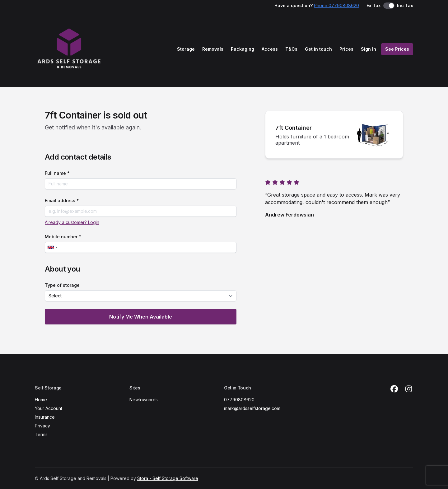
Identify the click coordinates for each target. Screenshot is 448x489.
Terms (41, 434)
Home (41, 400)
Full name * (57, 173)
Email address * (62, 200)
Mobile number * (63, 237)
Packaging (243, 49)
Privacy (42, 426)
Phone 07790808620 (336, 5)
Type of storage (62, 285)
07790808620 (239, 400)
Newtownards (144, 400)
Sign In (369, 49)
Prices (346, 49)
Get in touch (318, 49)
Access (270, 49)
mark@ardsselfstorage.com (252, 408)
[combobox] (52, 247)
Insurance (45, 417)
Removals (213, 49)
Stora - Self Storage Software (168, 478)
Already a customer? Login (72, 222)
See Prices (397, 49)
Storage (186, 49)
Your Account (49, 408)
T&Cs (291, 49)
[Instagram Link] (408, 389)
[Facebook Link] (394, 389)
